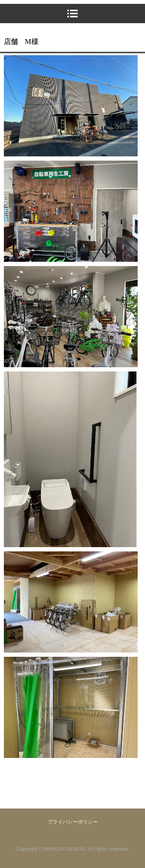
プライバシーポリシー (73, 822)
